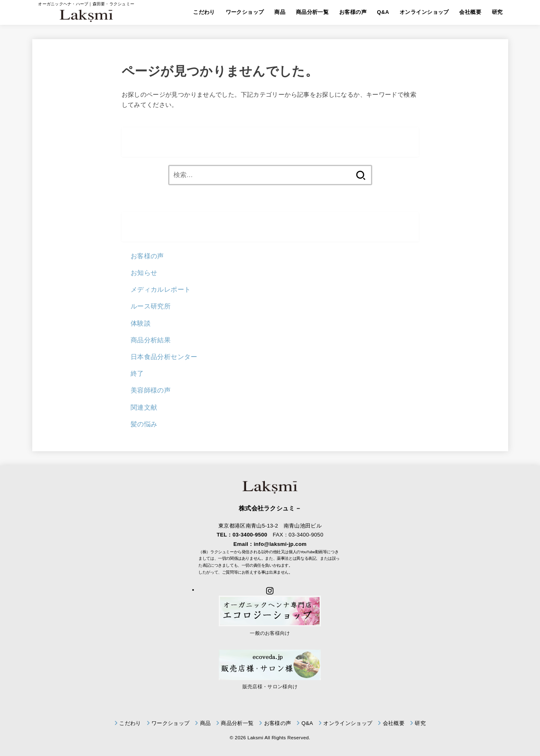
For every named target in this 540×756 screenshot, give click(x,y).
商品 (280, 12)
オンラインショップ (424, 12)
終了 (137, 373)
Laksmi (255, 737)
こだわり (204, 12)
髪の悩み (144, 424)
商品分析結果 (151, 340)
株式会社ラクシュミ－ (270, 508)
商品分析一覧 (312, 12)
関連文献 (144, 407)
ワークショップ (245, 12)
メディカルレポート (161, 289)
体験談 (141, 323)
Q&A (383, 12)
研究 (497, 12)
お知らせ (144, 273)
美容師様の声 (151, 390)
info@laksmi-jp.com (280, 544)
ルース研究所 (151, 306)
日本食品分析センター (164, 357)
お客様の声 (353, 12)
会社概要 (470, 12)
